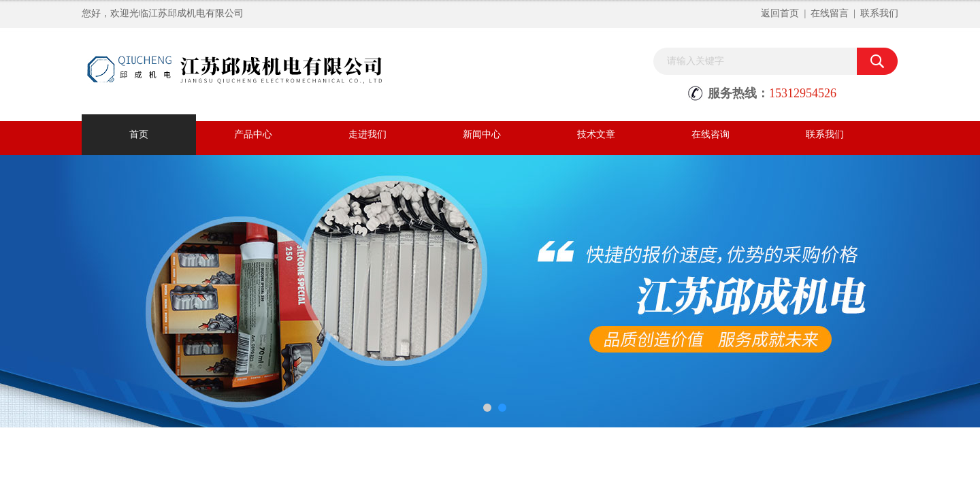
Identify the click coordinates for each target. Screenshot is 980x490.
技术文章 (596, 134)
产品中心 (253, 134)
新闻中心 (482, 134)
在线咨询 (710, 134)
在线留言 (830, 13)
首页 (139, 134)
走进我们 (367, 134)
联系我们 (879, 13)
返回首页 (780, 13)
